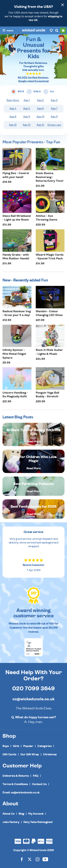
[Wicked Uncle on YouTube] (45, 859)
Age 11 (54, 117)
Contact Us (39, 784)
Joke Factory (11, 822)
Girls (16, 746)
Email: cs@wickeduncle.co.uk (21, 793)
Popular (28, 746)
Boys (6, 746)
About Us (8, 814)
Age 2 (40, 100)
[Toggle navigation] (8, 31)
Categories (44, 746)
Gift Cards (9, 754)
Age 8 (13, 117)
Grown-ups (54, 125)
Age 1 (27, 100)
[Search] (57, 30)
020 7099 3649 (33, 689)
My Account (36, 814)
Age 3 (54, 100)
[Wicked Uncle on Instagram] (38, 859)
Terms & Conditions (15, 784)
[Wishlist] (51, 30)
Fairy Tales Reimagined (38, 822)
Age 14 (40, 125)
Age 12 (13, 125)
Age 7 (54, 108)
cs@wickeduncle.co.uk (33, 699)
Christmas (50, 754)
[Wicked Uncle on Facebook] (22, 859)
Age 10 (40, 117)
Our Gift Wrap (30, 754)
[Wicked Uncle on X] (30, 859)
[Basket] (63, 30)
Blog (21, 814)
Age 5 (27, 108)
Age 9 (27, 117)
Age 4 (13, 108)
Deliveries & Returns (16, 776)
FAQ (36, 776)
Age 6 (40, 108)
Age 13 (27, 125)
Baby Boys (13, 100)
